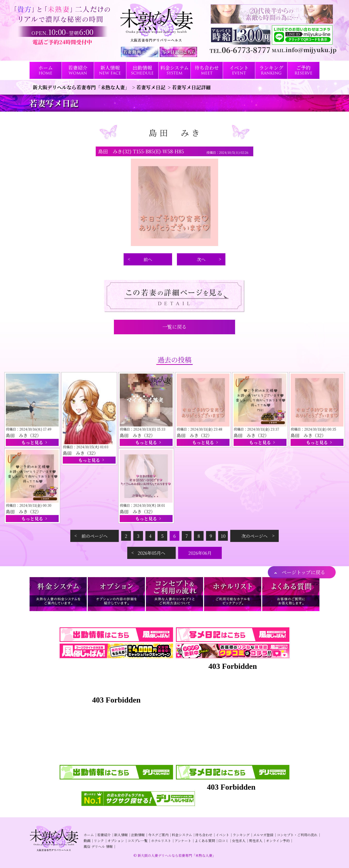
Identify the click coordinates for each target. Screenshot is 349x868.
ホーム (89, 835)
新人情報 (121, 835)
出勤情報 (138, 835)
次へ (201, 259)
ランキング (241, 835)
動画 (87, 841)
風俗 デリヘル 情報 (98, 846)
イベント (222, 835)
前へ (148, 259)
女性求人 (239, 841)
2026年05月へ (151, 553)
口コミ (223, 841)
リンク (99, 841)
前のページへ (95, 536)
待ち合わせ (204, 835)
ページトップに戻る (304, 572)
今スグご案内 (158, 835)
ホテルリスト (161, 841)
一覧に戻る (174, 327)
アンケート (183, 841)
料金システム (182, 835)
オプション (116, 841)
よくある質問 (205, 841)
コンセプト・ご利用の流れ (297, 835)
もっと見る (32, 442)
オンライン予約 (278, 841)
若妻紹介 (104, 835)
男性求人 (256, 841)
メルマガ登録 (263, 835)
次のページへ (254, 536)
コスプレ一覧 (138, 841)
